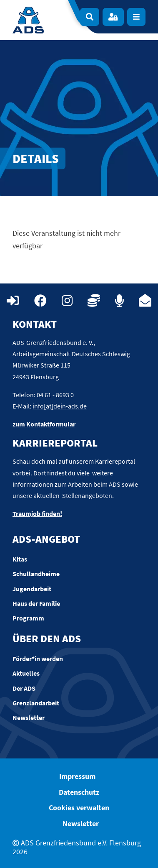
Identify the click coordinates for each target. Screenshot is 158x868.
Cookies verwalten (79, 808)
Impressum (77, 776)
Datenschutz (79, 792)
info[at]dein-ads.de (60, 406)
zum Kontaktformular (44, 424)
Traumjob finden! (37, 513)
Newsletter (81, 823)
